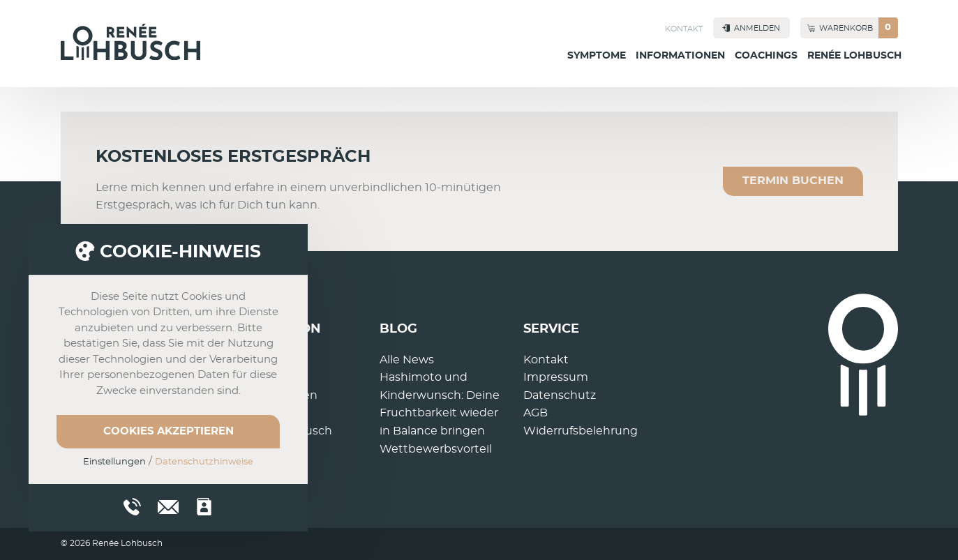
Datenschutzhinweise (204, 462)
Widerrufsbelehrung (581, 431)
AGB (536, 413)
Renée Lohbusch (854, 56)
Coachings (766, 56)
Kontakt (684, 29)
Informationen (680, 56)
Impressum (556, 377)
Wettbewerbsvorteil (436, 449)
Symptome (597, 56)
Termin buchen (793, 181)
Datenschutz (560, 395)
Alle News (407, 360)
